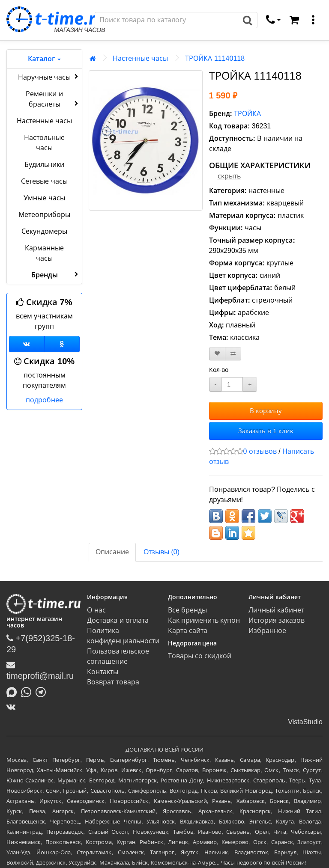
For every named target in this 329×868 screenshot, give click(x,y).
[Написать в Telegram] (43, 691)
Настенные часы (44, 121)
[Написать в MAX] (14, 691)
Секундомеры (44, 231)
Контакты (103, 672)
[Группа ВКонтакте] (27, 344)
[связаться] (273, 20)
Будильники (44, 165)
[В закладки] (217, 354)
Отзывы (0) (162, 552)
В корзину (266, 411)
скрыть (229, 176)
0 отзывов (260, 451)
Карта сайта (188, 631)
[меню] (313, 20)
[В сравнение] (233, 354)
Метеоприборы (44, 215)
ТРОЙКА (247, 114)
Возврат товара (113, 682)
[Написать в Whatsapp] (28, 691)
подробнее (44, 400)
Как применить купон (204, 620)
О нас (96, 610)
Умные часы (44, 198)
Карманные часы (44, 253)
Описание (112, 552)
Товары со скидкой (200, 656)
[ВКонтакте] (13, 707)
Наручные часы (49, 77)
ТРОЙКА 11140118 (215, 58)
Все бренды (187, 610)
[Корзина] (294, 20)
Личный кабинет (276, 610)
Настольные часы (44, 143)
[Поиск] (167, 20)
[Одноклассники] (62, 344)
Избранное (267, 631)
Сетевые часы (44, 181)
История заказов (277, 620)
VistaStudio (305, 722)
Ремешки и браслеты (53, 99)
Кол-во (219, 370)
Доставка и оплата (118, 620)
